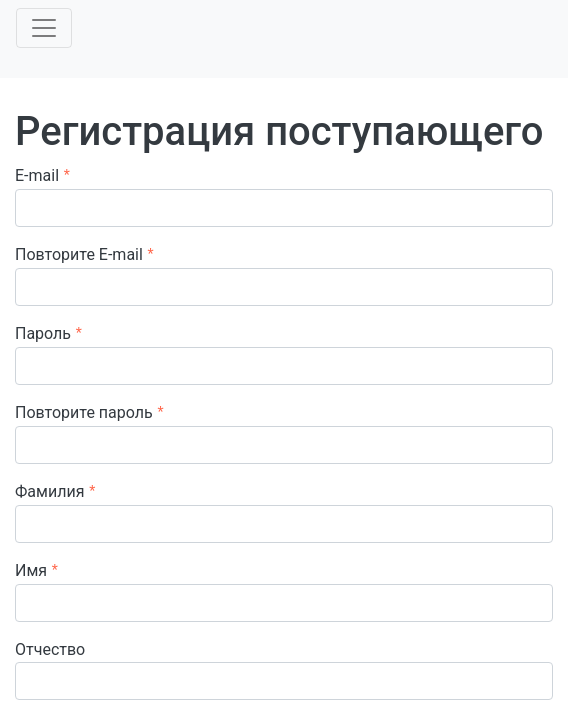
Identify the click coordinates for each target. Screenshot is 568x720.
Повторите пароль (84, 412)
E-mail (37, 175)
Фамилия (49, 491)
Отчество (50, 649)
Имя (31, 570)
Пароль (43, 333)
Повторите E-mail (79, 254)
